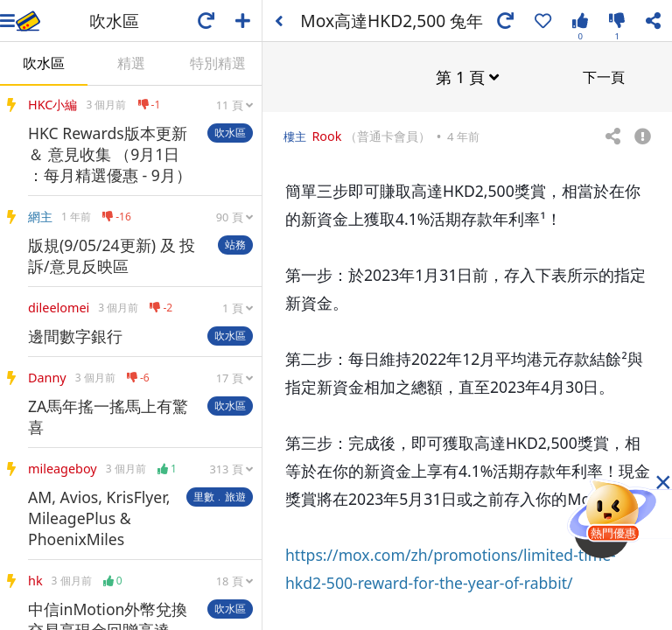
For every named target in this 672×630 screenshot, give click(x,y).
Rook (326, 135)
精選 (131, 63)
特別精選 (218, 63)
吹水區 (44, 63)
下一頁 (604, 76)
